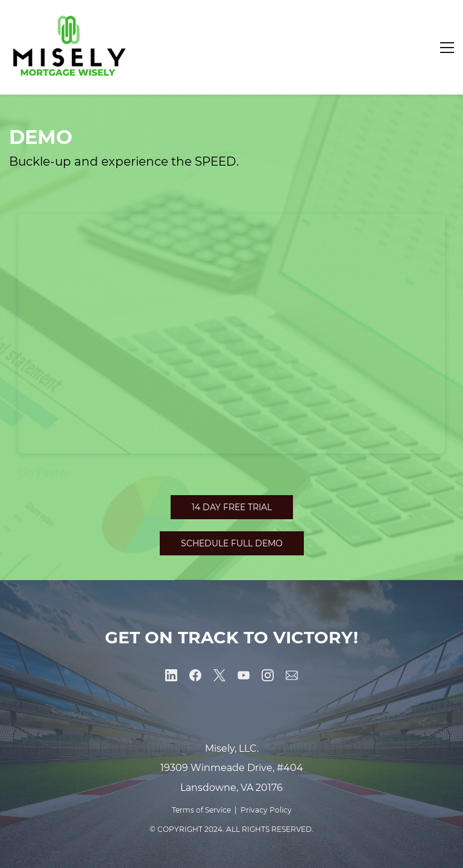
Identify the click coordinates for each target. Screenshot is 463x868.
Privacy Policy (266, 810)
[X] (219, 675)
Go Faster (44, 473)
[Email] (292, 675)
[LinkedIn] (171, 675)
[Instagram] (268, 675)
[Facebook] (195, 675)
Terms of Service (201, 810)
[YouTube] (244, 675)
